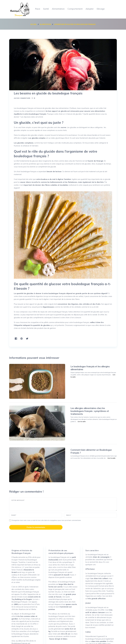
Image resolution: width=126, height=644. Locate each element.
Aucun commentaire (22, 98)
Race (37, 9)
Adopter (90, 9)
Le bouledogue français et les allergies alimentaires (81, 366)
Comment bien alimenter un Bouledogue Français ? (80, 425)
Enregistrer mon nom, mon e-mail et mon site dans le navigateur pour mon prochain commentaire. (46, 483)
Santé (46, 9)
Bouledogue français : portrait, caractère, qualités (30, 640)
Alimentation (58, 9)
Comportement (76, 9)
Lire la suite (79, 372)
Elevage (102, 9)
